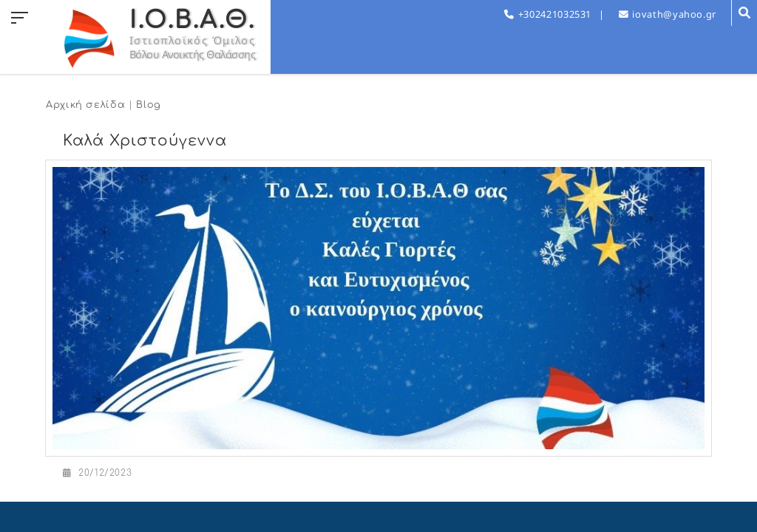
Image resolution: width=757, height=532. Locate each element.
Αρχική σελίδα (85, 105)
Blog (149, 105)
